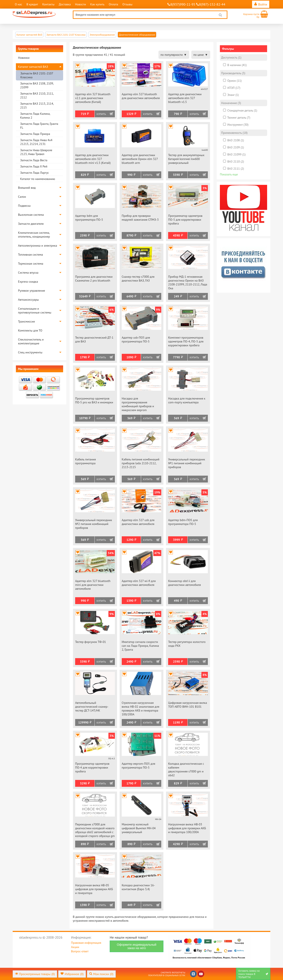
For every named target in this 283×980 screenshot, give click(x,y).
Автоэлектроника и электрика (38, 246)
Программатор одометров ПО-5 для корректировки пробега (185, 220)
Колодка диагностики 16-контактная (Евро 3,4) (138, 887)
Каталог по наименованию (38, 179)
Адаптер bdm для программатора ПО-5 (89, 218)
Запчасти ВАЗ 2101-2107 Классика (37, 75)
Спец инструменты (30, 352)
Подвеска (24, 206)
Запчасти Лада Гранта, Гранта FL (39, 126)
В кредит (32, 4)
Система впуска (28, 273)
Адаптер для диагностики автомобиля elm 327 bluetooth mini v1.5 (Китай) (93, 159)
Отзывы (127, 4)
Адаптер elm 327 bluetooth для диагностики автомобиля (141, 96)
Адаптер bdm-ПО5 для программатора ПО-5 (183, 522)
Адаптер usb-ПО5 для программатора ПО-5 (136, 339)
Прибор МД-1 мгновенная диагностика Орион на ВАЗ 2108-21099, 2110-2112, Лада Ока (188, 282)
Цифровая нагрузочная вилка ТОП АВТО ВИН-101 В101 (188, 705)
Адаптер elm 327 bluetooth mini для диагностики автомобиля (93, 585)
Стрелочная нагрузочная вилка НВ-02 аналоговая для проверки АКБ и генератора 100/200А (141, 709)
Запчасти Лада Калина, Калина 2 (35, 116)
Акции (75, 947)
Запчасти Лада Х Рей (34, 166)
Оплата (113, 4)
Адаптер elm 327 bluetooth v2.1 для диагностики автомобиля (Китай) (93, 98)
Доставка (65, 4)
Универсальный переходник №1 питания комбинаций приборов (187, 463)
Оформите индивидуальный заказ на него (137, 946)
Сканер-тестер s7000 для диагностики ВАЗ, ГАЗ (138, 279)
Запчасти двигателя (31, 224)
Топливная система (30, 255)
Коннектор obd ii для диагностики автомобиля (184, 583)
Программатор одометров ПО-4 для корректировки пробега (92, 767)
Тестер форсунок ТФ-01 (91, 642)
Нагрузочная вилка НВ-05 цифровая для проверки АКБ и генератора (94, 889)
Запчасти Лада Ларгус (35, 173)
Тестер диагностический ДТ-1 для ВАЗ (94, 339)
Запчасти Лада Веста (34, 160)
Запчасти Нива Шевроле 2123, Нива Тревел (36, 152)
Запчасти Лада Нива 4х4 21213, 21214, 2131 (36, 142)
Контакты (48, 4)
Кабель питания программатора (85, 461)
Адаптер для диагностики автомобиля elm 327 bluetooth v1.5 (185, 98)
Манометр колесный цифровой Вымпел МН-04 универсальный (139, 828)
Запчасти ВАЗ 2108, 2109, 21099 (37, 85)
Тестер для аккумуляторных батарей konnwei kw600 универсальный (186, 159)
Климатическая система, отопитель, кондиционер (34, 235)
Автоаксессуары (28, 300)
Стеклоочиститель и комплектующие (31, 341)
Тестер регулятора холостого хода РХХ (187, 644)
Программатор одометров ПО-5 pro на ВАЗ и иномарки (94, 400)
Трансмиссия (26, 321)
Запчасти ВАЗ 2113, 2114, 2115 (37, 106)
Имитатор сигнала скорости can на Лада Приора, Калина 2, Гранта (140, 646)
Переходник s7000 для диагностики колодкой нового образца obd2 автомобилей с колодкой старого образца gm (95, 830)
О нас (18, 4)
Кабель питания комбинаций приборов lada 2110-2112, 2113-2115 (141, 463)
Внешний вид (27, 188)
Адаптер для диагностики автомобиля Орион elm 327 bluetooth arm (140, 159)
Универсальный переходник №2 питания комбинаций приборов (94, 524)
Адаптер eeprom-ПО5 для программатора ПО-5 (138, 766)
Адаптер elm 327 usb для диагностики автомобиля (138, 522)
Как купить (97, 4)
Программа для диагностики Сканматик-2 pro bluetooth (94, 279)
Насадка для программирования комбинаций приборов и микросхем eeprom (138, 404)
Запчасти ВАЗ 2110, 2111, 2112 (37, 95)
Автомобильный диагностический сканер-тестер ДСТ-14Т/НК (92, 707)
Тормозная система (31, 264)
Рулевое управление (32, 291)
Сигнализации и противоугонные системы (35, 311)
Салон (22, 197)
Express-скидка (28, 282)
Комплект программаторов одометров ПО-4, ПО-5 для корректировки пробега (186, 341)
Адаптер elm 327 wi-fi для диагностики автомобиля (139, 583)
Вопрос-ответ (80, 951)
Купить (101, 114)
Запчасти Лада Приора (35, 134)
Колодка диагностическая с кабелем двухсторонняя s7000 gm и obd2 (186, 769)
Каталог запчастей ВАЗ (33, 67)
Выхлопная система (31, 215)
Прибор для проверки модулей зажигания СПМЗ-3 (140, 218)
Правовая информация (86, 943)
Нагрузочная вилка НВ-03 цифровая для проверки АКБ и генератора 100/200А (187, 828)
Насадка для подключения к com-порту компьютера (187, 400)
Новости (80, 4)
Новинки (24, 58)
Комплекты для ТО (30, 330)
